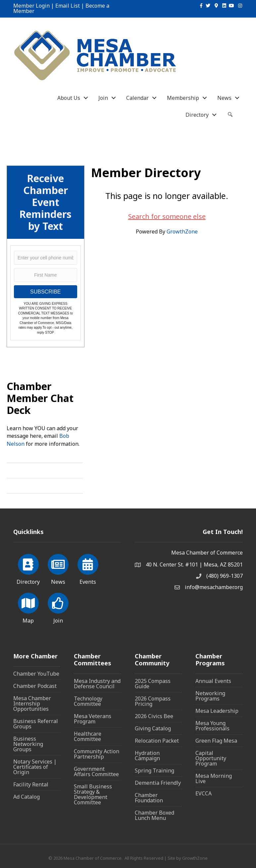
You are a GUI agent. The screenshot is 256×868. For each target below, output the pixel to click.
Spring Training (154, 770)
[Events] (88, 568)
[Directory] (28, 568)
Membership (183, 98)
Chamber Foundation (149, 798)
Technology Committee (88, 701)
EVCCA (204, 793)
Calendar (137, 98)
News (224, 98)
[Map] (28, 607)
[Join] (58, 607)
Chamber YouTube (36, 674)
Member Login (31, 6)
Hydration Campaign (147, 756)
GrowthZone (182, 232)
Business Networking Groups (28, 744)
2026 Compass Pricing (153, 701)
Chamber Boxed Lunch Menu (154, 815)
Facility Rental (31, 784)
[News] (58, 568)
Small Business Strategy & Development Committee (93, 794)
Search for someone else (167, 216)
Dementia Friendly (158, 783)
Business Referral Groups (36, 724)
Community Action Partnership (97, 754)
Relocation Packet (157, 741)
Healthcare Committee (88, 736)
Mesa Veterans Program (93, 719)
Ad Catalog (26, 797)
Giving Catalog (153, 728)
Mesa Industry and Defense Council (97, 684)
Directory (197, 115)
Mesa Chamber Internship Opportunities (32, 703)
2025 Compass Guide (153, 684)
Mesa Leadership (217, 711)
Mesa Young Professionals (212, 726)
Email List (68, 6)
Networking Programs (210, 696)
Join (103, 98)
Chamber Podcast (35, 686)
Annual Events (213, 681)
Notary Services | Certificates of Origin (35, 767)
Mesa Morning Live (214, 778)
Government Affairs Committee (96, 771)
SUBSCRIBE (45, 292)
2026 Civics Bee (154, 716)
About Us (69, 98)
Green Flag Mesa (216, 741)
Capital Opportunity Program (211, 758)
